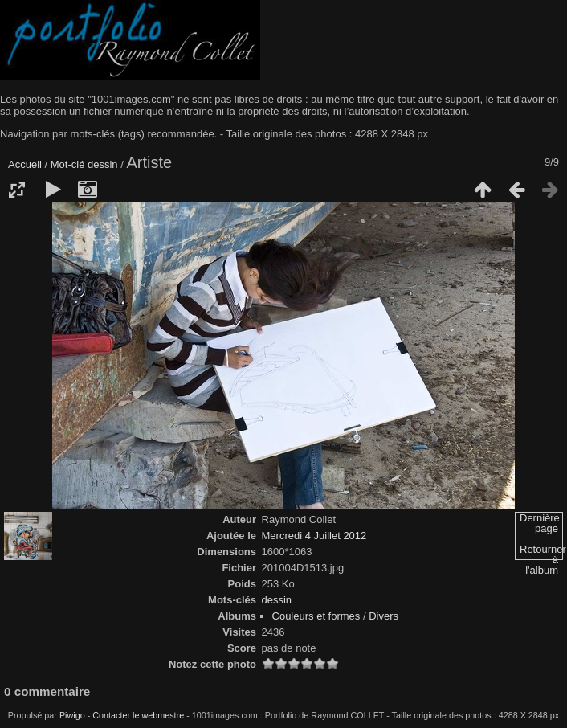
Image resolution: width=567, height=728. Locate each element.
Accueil (25, 164)
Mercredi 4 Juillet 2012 (314, 536)
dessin (103, 164)
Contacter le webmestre (138, 715)
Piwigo (72, 715)
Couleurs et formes (316, 616)
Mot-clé (68, 164)
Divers (383, 616)
